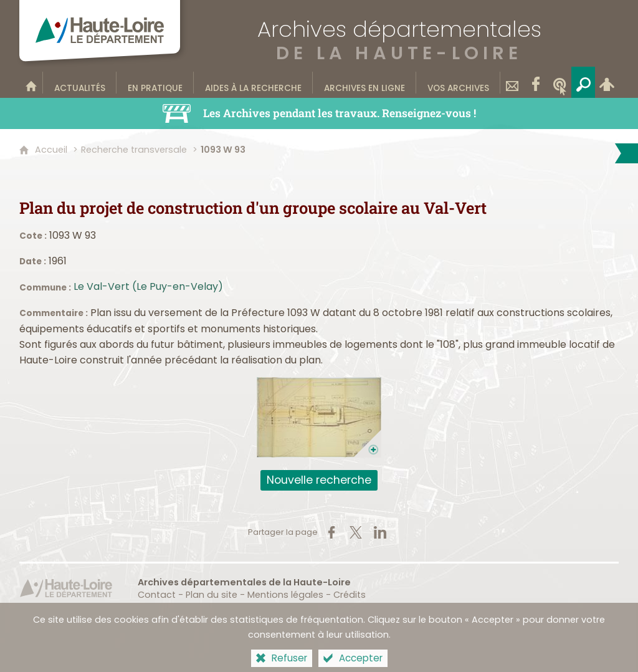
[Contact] (512, 82)
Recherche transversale (134, 150)
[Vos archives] (458, 82)
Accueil (51, 150)
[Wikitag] (559, 82)
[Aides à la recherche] (253, 82)
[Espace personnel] (607, 82)
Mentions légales (285, 595)
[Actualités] (80, 82)
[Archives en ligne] (364, 82)
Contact (157, 595)
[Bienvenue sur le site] (31, 82)
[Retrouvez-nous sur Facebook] (536, 82)
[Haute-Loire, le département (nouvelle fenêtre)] (66, 588)
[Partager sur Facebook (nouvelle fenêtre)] (331, 532)
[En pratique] (155, 82)
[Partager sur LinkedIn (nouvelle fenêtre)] (380, 532)
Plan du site (212, 595)
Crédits (350, 595)
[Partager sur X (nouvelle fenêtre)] (356, 532)
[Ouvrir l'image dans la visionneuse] (319, 417)
